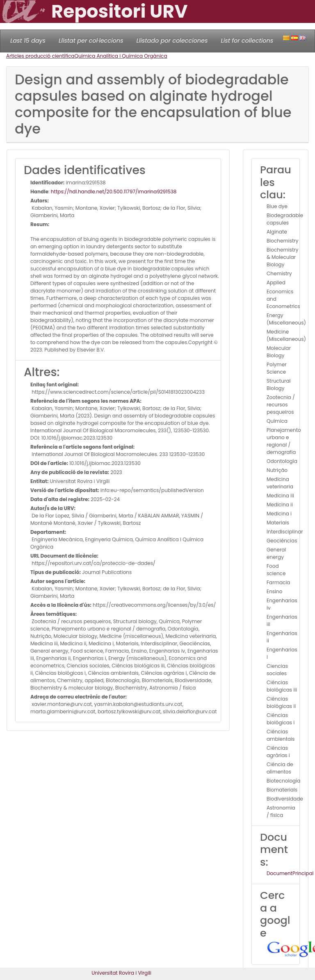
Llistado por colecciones (172, 41)
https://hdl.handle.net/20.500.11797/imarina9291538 (114, 192)
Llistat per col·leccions (91, 41)
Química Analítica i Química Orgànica (121, 56)
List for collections (247, 41)
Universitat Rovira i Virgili (121, 973)
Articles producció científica (40, 56)
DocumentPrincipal (290, 873)
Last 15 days (28, 41)
